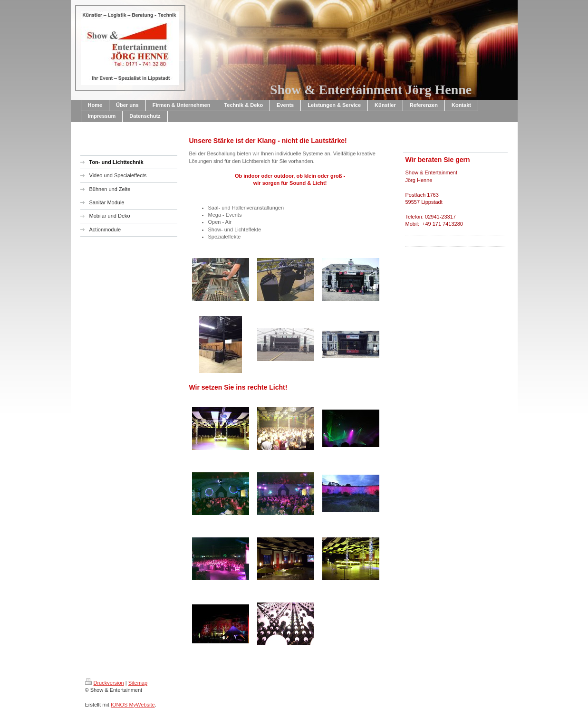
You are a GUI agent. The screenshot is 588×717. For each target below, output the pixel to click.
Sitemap (138, 683)
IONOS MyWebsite (133, 705)
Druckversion (105, 683)
